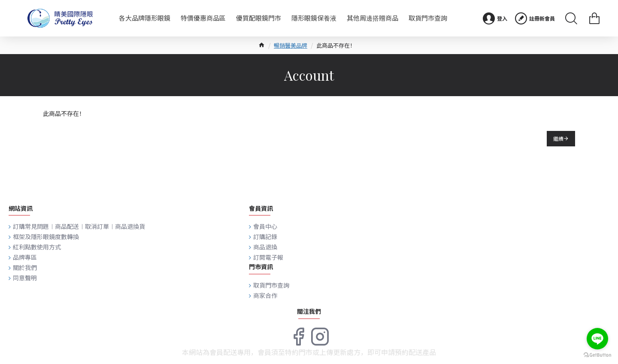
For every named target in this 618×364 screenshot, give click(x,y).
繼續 (558, 138)
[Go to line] (597, 339)
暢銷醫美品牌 (291, 45)
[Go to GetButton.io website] (597, 355)
